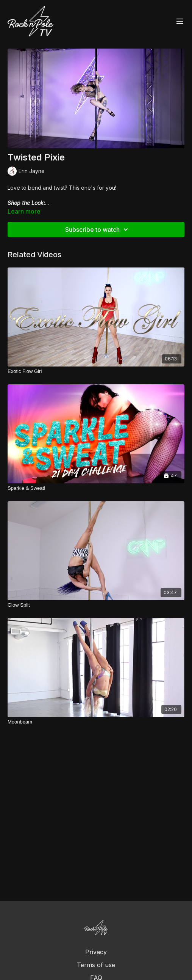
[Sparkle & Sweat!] (96, 488)
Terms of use (96, 965)
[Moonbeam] (96, 722)
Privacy (96, 952)
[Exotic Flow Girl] (96, 371)
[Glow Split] (96, 605)
